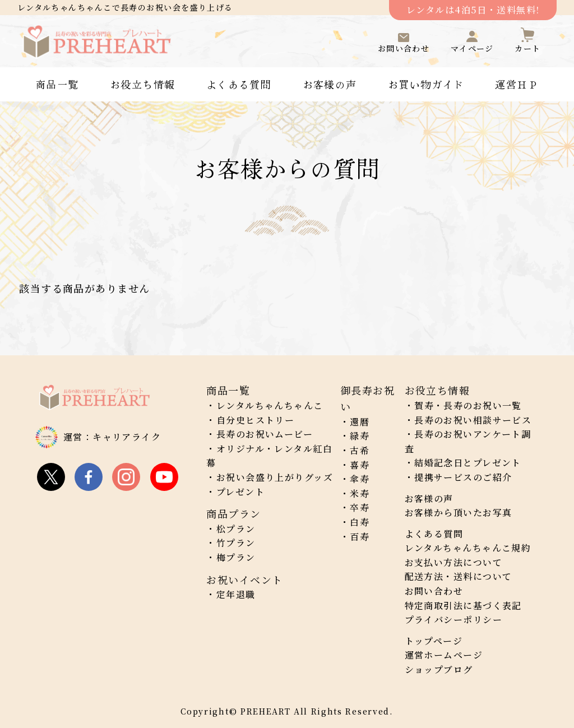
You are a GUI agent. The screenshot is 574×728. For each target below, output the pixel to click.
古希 (360, 450)
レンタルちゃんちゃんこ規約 (468, 548)
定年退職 (236, 594)
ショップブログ (439, 669)
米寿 (360, 493)
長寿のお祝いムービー (265, 434)
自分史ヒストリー (256, 420)
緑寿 (360, 436)
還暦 (360, 422)
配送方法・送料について (459, 576)
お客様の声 (330, 84)
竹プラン (236, 543)
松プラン (236, 529)
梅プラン (236, 557)
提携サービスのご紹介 (463, 477)
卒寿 (360, 507)
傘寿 (360, 479)
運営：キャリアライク (112, 437)
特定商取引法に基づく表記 (463, 606)
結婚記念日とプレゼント (468, 463)
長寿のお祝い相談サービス (473, 420)
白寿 (360, 522)
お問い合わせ (434, 591)
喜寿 (360, 465)
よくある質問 (239, 84)
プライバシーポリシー (453, 620)
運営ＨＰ (517, 84)
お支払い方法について (453, 562)
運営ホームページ (444, 655)
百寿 (360, 537)
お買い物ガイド (426, 84)
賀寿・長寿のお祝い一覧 (468, 405)
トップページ (434, 641)
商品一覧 (57, 84)
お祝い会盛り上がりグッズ (275, 477)
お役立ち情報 (143, 84)
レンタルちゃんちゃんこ (270, 405)
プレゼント (240, 492)
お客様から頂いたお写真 (459, 513)
